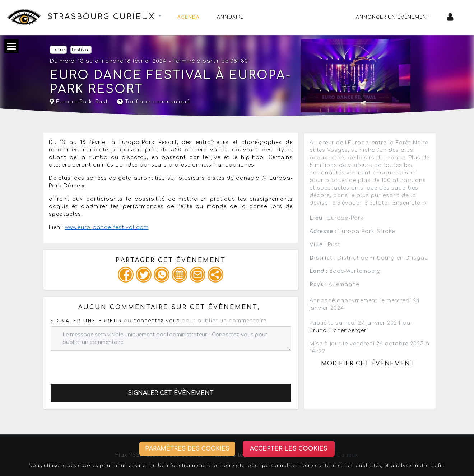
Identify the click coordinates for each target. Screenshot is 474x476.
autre (58, 50)
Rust (102, 102)
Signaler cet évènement (171, 393)
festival (81, 50)
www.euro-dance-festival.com (107, 227)
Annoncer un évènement (393, 17)
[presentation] (105, 365)
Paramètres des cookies (187, 449)
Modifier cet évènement (368, 364)
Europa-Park (71, 102)
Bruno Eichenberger (338, 330)
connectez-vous (157, 321)
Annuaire (230, 17)
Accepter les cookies (289, 449)
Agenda (189, 17)
